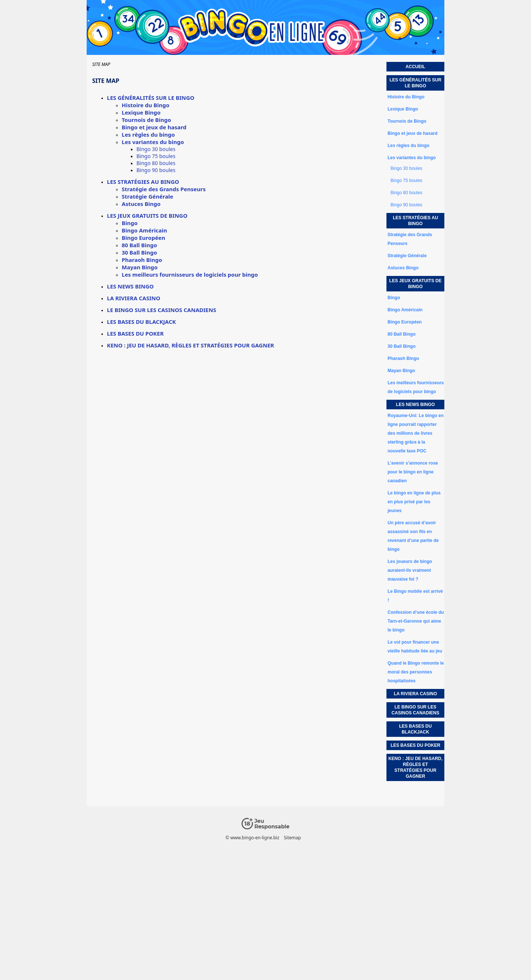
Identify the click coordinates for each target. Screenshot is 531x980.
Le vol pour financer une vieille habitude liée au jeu (415, 647)
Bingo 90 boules (156, 170)
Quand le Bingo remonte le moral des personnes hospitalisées (416, 672)
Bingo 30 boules (156, 149)
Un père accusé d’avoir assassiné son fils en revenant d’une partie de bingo (413, 536)
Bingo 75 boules (156, 156)
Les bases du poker (135, 333)
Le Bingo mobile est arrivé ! (415, 596)
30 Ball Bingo (139, 252)
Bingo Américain (144, 230)
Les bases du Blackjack (141, 322)
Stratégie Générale (147, 196)
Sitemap (292, 838)
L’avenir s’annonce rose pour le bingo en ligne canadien (413, 472)
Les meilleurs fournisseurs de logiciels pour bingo (190, 274)
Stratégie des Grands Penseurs (164, 189)
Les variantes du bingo (153, 142)
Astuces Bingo (141, 204)
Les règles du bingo (148, 134)
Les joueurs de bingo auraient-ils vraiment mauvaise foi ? (410, 570)
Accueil (415, 67)
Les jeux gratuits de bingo (147, 216)
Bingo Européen (143, 238)
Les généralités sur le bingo (151, 98)
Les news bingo (130, 286)
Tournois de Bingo (146, 120)
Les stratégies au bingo (143, 182)
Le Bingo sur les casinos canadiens (162, 310)
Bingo (130, 223)
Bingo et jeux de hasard (154, 127)
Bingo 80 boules (156, 163)
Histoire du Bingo (145, 105)
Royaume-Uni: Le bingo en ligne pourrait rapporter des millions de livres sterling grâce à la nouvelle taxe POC (416, 433)
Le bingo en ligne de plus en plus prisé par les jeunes (414, 502)
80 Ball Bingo (139, 245)
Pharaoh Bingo (142, 260)
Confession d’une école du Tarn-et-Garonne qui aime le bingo (416, 621)
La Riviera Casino (134, 298)
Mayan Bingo (140, 267)
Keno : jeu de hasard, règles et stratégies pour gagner (190, 345)
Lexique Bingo (141, 112)
